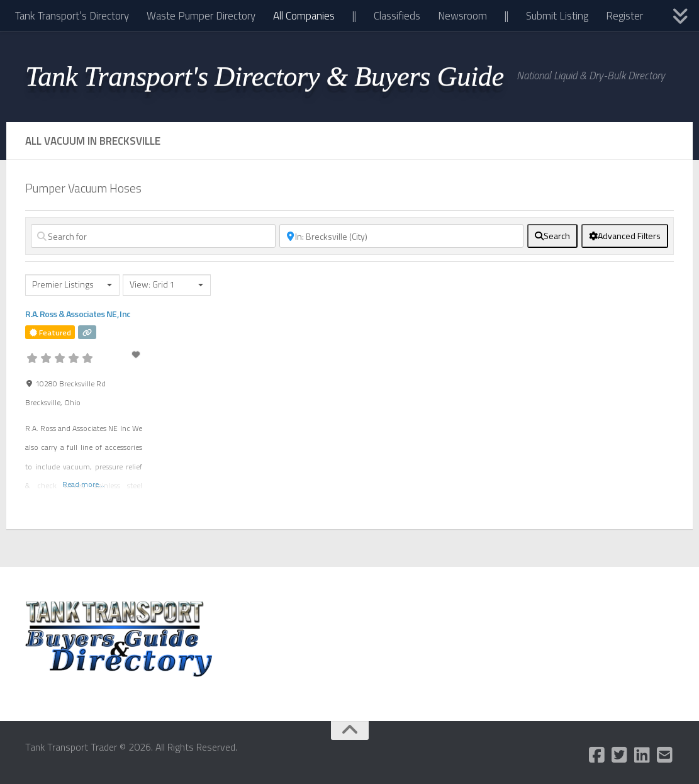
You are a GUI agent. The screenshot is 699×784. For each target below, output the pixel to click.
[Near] (402, 236)
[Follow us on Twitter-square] (620, 755)
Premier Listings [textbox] (63, 285)
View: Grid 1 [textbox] (152, 285)
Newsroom (462, 16)
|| (354, 16)
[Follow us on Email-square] (665, 755)
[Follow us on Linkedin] (642, 755)
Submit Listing (557, 16)
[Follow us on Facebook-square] (597, 755)
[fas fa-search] (552, 236)
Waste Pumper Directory (201, 16)
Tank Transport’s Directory (72, 16)
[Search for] (153, 236)
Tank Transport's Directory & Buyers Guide (265, 76)
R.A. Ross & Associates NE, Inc (78, 314)
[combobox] (72, 285)
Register (624, 16)
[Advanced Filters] (625, 236)
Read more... (83, 484)
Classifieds (397, 16)
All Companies (304, 16)
